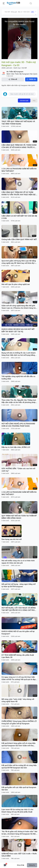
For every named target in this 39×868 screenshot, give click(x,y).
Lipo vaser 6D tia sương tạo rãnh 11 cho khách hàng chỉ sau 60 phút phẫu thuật (17, 811)
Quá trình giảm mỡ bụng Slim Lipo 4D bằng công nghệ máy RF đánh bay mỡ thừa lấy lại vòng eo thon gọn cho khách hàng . (19, 262)
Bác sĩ (20, 12)
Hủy (34, 101)
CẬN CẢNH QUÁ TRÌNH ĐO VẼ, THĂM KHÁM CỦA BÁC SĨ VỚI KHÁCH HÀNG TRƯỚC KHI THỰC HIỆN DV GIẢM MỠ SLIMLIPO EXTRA (19, 146)
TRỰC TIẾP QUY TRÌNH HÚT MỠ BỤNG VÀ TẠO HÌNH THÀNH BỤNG (18, 123)
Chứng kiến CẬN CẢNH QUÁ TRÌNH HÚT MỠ (19, 239)
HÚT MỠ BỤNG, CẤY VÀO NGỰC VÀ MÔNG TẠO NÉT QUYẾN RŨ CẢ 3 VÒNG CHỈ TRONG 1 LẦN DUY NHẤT (19, 609)
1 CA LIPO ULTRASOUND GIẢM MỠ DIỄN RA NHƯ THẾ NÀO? (19, 170)
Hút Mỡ (7, 12)
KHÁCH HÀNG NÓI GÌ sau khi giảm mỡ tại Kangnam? (18, 633)
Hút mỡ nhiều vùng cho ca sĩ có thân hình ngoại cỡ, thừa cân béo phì (18, 562)
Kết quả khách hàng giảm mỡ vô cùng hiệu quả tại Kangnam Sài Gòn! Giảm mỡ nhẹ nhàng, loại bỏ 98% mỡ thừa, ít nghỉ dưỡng (19, 745)
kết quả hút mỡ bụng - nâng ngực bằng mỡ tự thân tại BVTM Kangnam (19, 585)
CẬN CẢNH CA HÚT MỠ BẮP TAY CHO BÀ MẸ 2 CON (19, 217)
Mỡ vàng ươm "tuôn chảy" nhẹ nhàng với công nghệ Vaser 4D (18, 700)
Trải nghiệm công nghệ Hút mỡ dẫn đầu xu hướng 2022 (18, 378)
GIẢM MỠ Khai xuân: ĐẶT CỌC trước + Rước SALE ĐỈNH (19, 855)
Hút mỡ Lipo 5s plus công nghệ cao (16, 284)
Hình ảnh (29, 12)
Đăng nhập (21, 865)
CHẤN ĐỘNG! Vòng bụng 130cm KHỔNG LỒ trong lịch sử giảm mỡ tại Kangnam (19, 722)
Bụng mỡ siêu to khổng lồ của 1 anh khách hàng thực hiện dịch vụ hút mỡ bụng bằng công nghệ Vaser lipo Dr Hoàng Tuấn (19, 354)
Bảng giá (14, 12)
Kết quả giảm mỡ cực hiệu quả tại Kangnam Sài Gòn (19, 789)
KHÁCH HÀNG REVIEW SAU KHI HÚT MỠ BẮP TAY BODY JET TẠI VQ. (18, 330)
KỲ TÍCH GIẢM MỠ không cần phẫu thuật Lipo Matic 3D (18, 656)
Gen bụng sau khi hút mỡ (12, 539)
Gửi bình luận (24, 101)
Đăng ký (32, 865)
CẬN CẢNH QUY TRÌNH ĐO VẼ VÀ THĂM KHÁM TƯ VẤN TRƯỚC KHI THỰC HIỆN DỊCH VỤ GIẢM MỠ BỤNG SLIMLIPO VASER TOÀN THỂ (19, 194)
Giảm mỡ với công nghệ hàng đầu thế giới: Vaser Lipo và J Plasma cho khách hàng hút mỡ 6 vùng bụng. (19, 307)
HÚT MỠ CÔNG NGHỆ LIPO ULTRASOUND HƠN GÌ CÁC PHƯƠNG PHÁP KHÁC (18, 425)
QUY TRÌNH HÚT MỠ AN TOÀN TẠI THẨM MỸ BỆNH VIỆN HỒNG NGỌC (19, 517)
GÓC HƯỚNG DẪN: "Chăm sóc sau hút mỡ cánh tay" (18, 470)
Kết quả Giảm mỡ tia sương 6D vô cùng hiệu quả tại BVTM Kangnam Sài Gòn (19, 767)
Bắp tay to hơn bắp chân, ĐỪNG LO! (16, 447)
